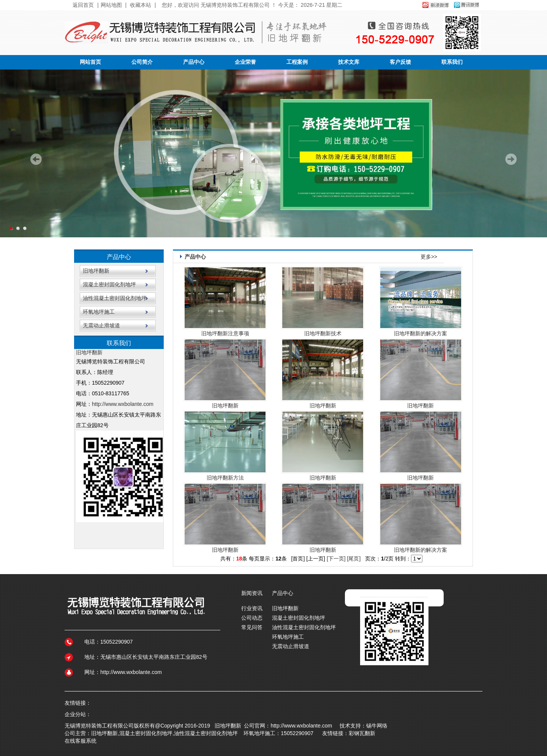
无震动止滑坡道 (101, 325)
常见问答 (252, 627)
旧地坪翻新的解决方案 (421, 333)
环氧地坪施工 (99, 312)
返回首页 (83, 5)
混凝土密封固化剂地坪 (109, 284)
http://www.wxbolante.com (123, 404)
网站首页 (90, 62)
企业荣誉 (245, 62)
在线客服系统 (81, 741)
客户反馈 (400, 62)
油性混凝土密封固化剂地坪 (115, 298)
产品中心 (194, 62)
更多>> (429, 257)
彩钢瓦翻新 (362, 733)
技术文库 (349, 62)
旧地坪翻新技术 (323, 333)
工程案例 (297, 62)
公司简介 (142, 62)
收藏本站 (141, 5)
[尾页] (354, 559)
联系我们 (452, 62)
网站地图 (111, 5)
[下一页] (336, 559)
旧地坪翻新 (96, 271)
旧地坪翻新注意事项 (225, 333)
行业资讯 (252, 608)
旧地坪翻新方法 (225, 478)
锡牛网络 (378, 726)
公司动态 (252, 618)
